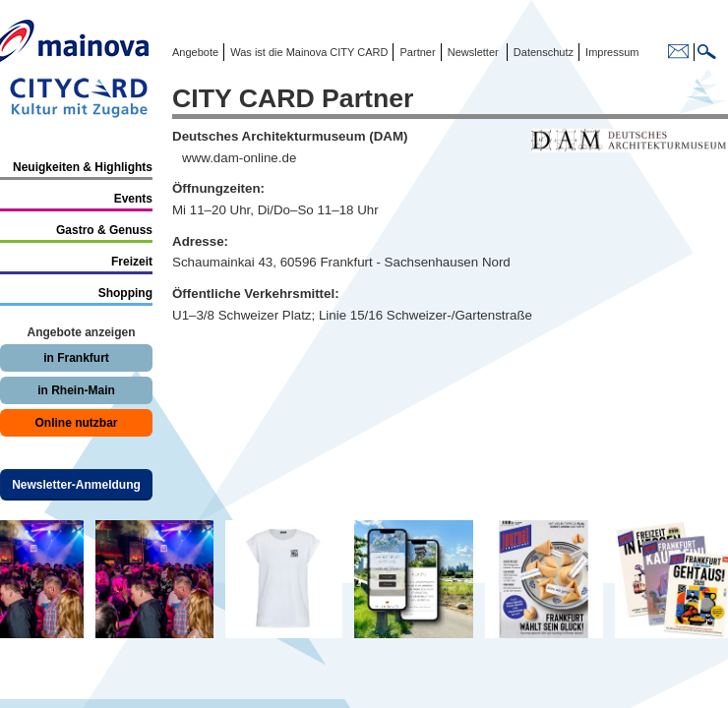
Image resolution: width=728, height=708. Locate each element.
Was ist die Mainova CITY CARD (307, 52)
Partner (416, 52)
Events (133, 199)
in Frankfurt (76, 358)
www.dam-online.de (239, 158)
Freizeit (132, 262)
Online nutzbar (77, 423)
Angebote (195, 52)
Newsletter (473, 52)
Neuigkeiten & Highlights (83, 167)
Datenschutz (541, 52)
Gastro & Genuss (104, 230)
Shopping (125, 293)
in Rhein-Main (76, 390)
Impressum (610, 52)
